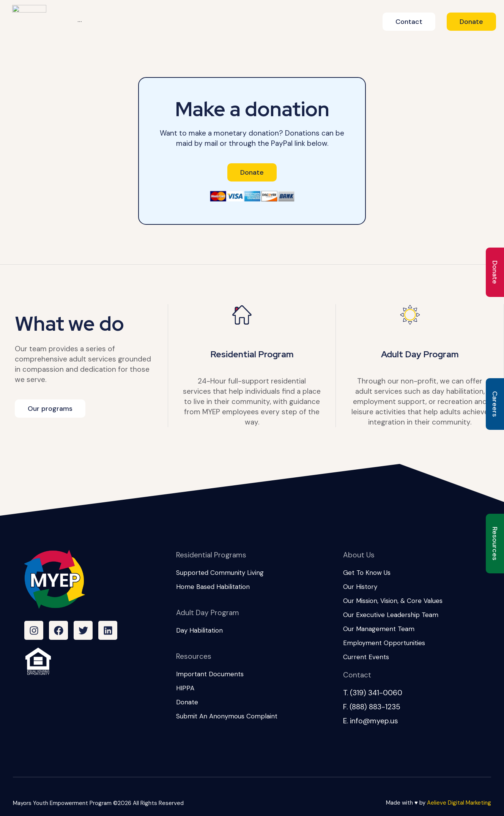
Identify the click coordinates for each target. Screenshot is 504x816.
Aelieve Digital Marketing (459, 803)
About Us (359, 555)
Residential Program (252, 354)
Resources (194, 656)
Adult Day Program (420, 354)
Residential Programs (211, 555)
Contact (357, 675)
